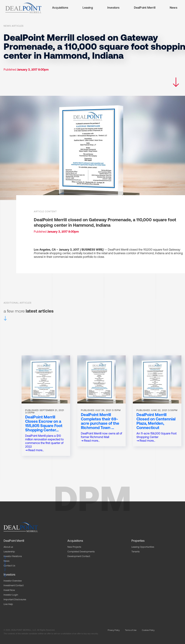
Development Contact (79, 556)
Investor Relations (13, 556)
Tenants (135, 552)
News (173, 8)
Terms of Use (131, 630)
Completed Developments (81, 552)
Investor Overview (13, 581)
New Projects (74, 547)
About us (8, 547)
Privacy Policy (114, 630)
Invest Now (9, 590)
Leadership (9, 552)
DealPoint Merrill (145, 8)
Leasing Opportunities (143, 547)
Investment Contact (14, 586)
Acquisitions (60, 8)
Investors (113, 8)
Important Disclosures (15, 600)
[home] (23, 8)
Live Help (8, 604)
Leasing (88, 8)
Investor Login (11, 595)
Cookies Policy (148, 630)
